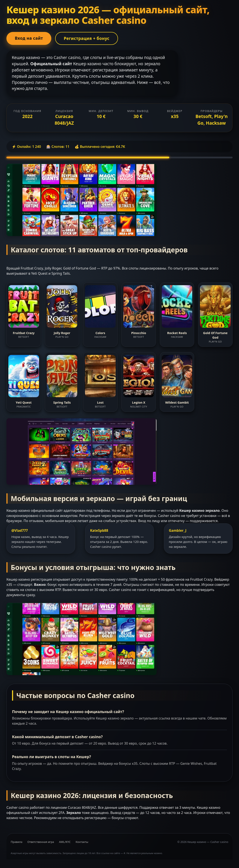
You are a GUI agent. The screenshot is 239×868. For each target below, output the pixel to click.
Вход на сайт (29, 38)
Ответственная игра (41, 842)
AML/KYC (65, 842)
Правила (17, 842)
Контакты (82, 842)
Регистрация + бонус (87, 38)
